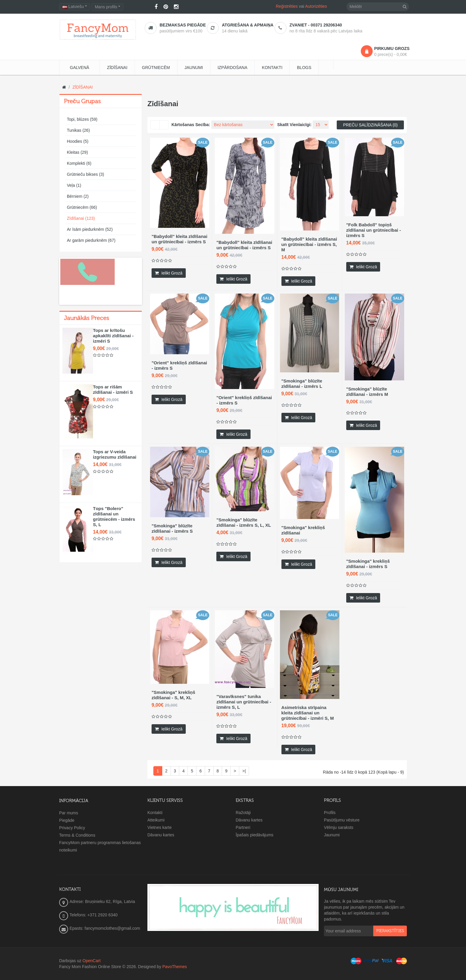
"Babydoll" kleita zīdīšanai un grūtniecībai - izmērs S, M (309, 244)
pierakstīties (390, 931)
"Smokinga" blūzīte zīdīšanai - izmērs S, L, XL (244, 522)
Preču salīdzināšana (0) (370, 125)
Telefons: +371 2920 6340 (94, 915)
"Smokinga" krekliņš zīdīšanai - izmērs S (368, 564)
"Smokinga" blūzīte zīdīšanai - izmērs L (302, 384)
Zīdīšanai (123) (81, 218)
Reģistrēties (287, 6)
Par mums (69, 813)
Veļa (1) (74, 185)
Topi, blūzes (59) (82, 119)
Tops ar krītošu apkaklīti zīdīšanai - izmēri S (113, 336)
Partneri (243, 827)
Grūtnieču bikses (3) (85, 174)
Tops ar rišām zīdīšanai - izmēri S (113, 389)
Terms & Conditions (77, 835)
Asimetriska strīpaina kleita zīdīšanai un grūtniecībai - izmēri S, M (308, 713)
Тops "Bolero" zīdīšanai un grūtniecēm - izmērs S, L (114, 516)
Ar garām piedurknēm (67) (91, 240)
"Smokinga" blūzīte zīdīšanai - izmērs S (172, 528)
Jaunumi (332, 835)
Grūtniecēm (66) (82, 207)
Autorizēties (316, 6)
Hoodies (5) (78, 141)
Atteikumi (156, 820)
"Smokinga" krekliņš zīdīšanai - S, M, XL (173, 695)
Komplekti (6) (79, 163)
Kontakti (155, 813)
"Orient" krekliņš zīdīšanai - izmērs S (179, 365)
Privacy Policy (72, 828)
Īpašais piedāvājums (255, 835)
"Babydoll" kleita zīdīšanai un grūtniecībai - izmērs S (180, 239)
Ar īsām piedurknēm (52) (90, 229)
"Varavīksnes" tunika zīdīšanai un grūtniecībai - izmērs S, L (244, 702)
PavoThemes (174, 967)
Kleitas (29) (77, 152)
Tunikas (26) (78, 130)
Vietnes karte (159, 827)
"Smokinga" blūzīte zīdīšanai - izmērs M (367, 392)
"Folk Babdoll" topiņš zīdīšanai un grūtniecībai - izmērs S (374, 230)
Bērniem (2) (78, 196)
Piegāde (67, 820)
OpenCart (92, 961)
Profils (330, 813)
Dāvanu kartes (161, 835)
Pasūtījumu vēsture (342, 820)
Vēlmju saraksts (339, 827)
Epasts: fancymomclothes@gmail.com (105, 928)
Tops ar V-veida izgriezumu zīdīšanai (115, 454)
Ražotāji (243, 813)
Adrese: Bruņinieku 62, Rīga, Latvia (102, 901)
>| (244, 771)
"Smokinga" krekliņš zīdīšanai (303, 530)
